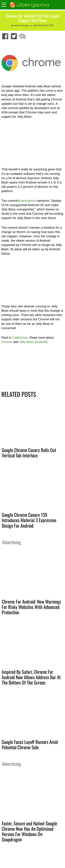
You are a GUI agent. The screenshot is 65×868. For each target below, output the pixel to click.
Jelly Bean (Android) (33, 342)
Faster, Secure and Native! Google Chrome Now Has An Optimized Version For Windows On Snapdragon (29, 831)
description (28, 201)
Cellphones (20, 338)
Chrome (7, 342)
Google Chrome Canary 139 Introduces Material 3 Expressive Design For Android (29, 520)
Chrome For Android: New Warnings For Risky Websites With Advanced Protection (31, 607)
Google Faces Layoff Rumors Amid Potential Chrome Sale (30, 745)
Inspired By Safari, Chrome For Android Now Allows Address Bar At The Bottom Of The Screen (31, 677)
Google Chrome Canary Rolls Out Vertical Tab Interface (29, 453)
